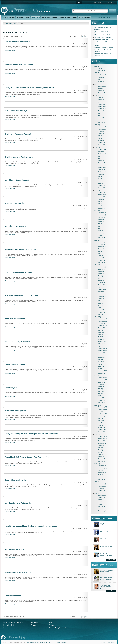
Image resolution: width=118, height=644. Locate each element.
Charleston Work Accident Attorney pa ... (106, 587)
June (100, 79)
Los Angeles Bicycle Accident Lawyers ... (106, 578)
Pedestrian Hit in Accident (15, 318)
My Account (98, 2)
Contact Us (111, 2)
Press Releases (36, 628)
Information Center (9, 625)
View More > (111, 560)
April (100, 97)
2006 (97, 493)
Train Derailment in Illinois (15, 595)
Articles (33, 625)
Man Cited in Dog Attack (14, 549)
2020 (97, 147)
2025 (97, 73)
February (102, 93)
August (101, 77)
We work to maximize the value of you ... (106, 571)
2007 (97, 482)
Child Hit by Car (11, 388)
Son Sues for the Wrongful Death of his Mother (102, 32)
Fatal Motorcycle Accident (15, 365)
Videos (51, 625)
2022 (97, 102)
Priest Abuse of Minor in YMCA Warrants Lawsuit (103, 51)
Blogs (51, 622)
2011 (15, 24)
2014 (98, 288)
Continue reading (10, 50)
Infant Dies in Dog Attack (102, 42)
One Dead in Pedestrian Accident (18, 134)
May (100, 68)
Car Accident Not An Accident (103, 37)
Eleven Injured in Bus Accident (103, 35)
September (102, 75)
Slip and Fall (104, 539)
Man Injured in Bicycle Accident (17, 342)
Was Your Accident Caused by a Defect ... (107, 555)
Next (86, 36)
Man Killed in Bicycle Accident (17, 180)
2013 (98, 317)
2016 (97, 240)
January (101, 70)
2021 (97, 125)
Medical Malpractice (106, 531)
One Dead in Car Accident (15, 203)
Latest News (8, 24)
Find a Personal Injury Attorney (13, 622)
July (100, 136)
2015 (97, 265)
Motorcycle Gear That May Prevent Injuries (22, 249)
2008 (97, 464)
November (102, 106)
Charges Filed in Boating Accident (18, 272)
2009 (98, 434)
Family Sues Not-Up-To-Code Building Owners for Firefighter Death (31, 434)
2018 (97, 190)
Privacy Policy (50, 642)
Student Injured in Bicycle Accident (19, 572)
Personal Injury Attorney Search (59, 628)
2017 (97, 211)
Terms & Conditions (61, 642)
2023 (97, 95)
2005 (97, 509)
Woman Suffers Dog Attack (15, 411)
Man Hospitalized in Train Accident (18, 503)
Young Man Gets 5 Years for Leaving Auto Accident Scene (28, 457)
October (101, 170)
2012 (98, 346)
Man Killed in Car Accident (15, 226)
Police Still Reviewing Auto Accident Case (21, 295)
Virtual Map (35, 622)
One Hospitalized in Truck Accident (19, 157)
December (102, 86)
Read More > (111, 591)
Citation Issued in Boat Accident (17, 42)
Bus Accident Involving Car (16, 480)
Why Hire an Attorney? (107, 524)
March (101, 82)
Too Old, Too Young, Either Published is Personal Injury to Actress (31, 526)
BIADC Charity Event (106, 546)
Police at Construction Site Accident (19, 65)
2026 (97, 66)
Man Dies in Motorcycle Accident (104, 39)
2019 (97, 166)
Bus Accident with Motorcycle (17, 111)
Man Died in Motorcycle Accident (104, 48)
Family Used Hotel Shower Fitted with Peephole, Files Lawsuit (29, 88)
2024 (97, 84)
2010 (98, 405)
